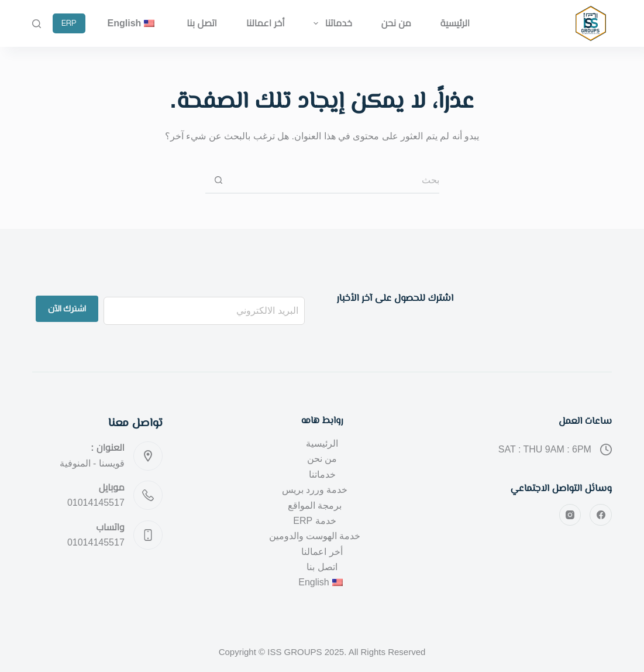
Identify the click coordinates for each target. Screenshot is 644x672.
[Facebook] (601, 515)
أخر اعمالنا (266, 23)
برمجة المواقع (315, 505)
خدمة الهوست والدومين (315, 536)
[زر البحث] (218, 181)
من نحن (396, 23)
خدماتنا (330, 23)
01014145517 (96, 503)
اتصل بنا (202, 23)
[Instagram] (570, 515)
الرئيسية (455, 23)
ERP (69, 23)
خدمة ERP (314, 521)
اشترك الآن (67, 308)
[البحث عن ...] (335, 181)
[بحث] (37, 24)
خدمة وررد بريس (315, 490)
